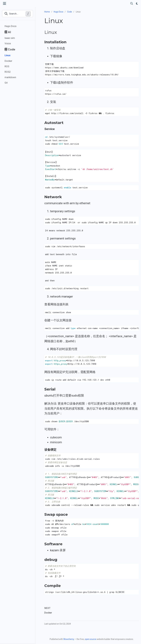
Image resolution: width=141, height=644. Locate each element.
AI (8, 32)
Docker (8, 61)
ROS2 (8, 72)
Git (6, 83)
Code (10, 49)
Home (47, 12)
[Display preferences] (137, 4)
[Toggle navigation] (5, 4)
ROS (7, 66)
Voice (8, 43)
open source (90, 639)
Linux (8, 55)
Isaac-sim (10, 38)
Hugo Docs (10, 26)
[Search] (132, 4)
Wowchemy (69, 639)
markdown (10, 77)
